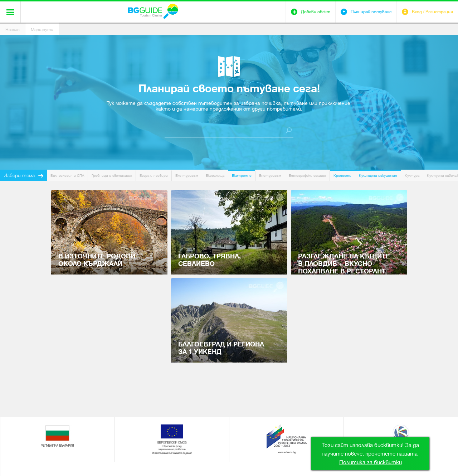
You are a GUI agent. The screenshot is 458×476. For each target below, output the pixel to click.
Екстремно (242, 176)
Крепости (342, 176)
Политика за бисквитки (371, 462)
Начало (13, 30)
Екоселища (215, 176)
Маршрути (42, 30)
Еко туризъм (187, 176)
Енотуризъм (270, 176)
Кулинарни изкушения (378, 176)
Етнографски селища (307, 176)
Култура (412, 176)
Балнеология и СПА (67, 176)
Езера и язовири (154, 176)
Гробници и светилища (112, 176)
